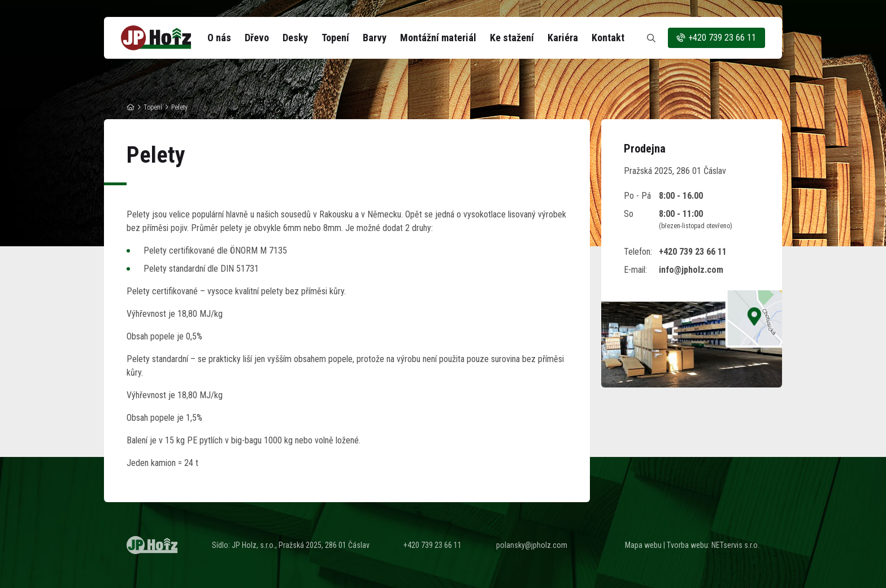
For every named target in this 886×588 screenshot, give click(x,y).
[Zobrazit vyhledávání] (651, 38)
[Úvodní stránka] (156, 38)
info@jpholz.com (691, 270)
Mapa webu (643, 545)
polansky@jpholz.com (532, 545)
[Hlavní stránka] (131, 107)
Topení (153, 107)
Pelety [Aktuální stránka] (179, 107)
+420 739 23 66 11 (716, 38)
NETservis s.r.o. (735, 545)
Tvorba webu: (688, 545)
